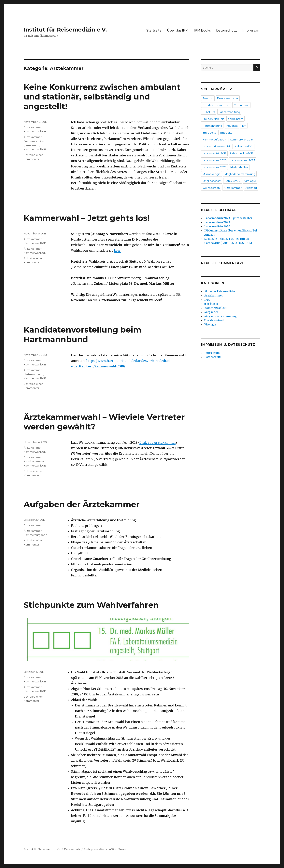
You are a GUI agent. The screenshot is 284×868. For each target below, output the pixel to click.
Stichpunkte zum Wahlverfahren (91, 605)
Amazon (208, 98)
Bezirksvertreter (34, 461)
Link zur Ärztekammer (157, 442)
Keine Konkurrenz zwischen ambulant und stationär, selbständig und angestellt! (102, 97)
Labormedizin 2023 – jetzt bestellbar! (229, 218)
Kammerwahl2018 (35, 131)
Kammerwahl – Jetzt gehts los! (87, 218)
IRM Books (202, 30)
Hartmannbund (33, 374)
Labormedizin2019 (242, 153)
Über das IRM (178, 30)
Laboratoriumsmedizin (217, 146)
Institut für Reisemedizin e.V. (65, 30)
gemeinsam (31, 145)
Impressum (251, 30)
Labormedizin (244, 146)
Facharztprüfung (229, 112)
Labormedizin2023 (214, 167)
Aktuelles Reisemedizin (220, 291)
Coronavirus (241, 105)
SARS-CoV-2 (233, 181)
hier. (118, 250)
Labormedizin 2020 (217, 226)
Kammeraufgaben (35, 535)
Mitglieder (211, 312)
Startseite (154, 30)
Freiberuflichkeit (34, 141)
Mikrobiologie (212, 174)
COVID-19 (209, 112)
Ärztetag (251, 188)
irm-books (209, 133)
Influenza (232, 126)
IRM (244, 126)
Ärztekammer (33, 127)
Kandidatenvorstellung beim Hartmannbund (83, 335)
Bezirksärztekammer (216, 105)
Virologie (250, 181)
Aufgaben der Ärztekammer (82, 504)
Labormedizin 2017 (214, 153)
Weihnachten (211, 188)
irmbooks (226, 133)
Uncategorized (214, 320)
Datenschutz (227, 30)
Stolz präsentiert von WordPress (105, 849)
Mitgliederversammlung (240, 174)
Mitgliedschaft (212, 181)
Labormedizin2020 (215, 160)
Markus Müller (239, 167)
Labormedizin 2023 (243, 160)
